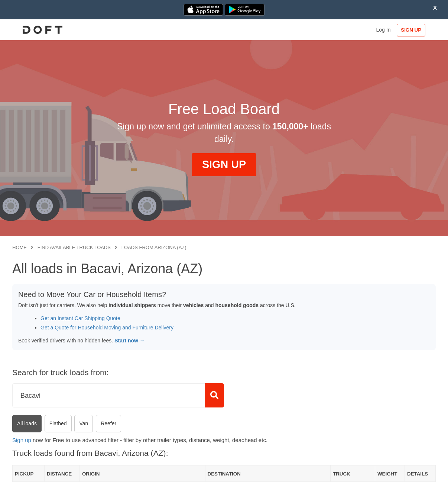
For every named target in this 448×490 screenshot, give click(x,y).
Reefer (108, 423)
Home (20, 247)
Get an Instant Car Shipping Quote (80, 318)
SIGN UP (412, 30)
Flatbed (58, 423)
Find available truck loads (74, 247)
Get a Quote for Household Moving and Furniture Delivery (107, 328)
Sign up (22, 440)
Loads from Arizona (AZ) (154, 247)
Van (84, 423)
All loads (27, 423)
